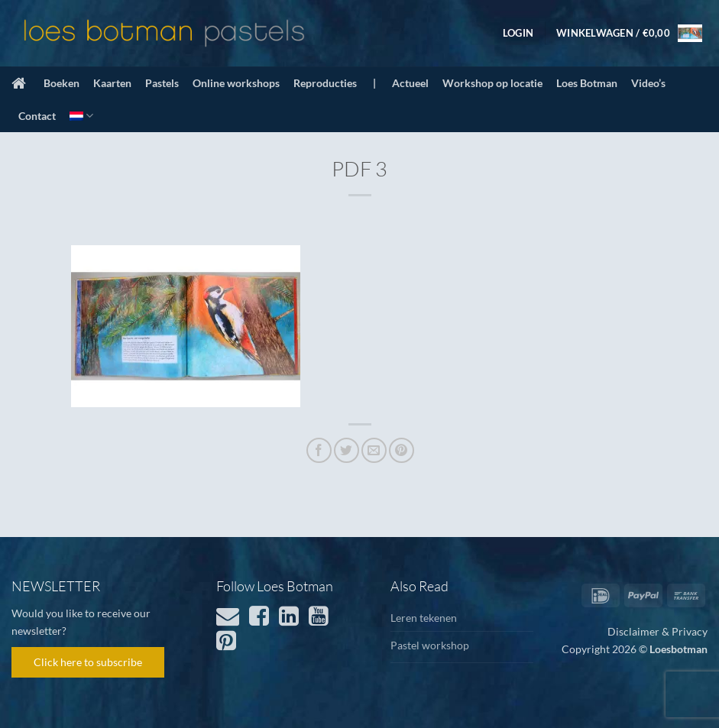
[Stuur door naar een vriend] (374, 450)
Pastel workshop (430, 645)
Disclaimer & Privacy (657, 631)
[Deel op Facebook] (319, 450)
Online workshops (236, 83)
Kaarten (112, 83)
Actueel (410, 83)
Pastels (162, 83)
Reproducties (325, 83)
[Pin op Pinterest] (402, 450)
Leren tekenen (424, 618)
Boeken (62, 83)
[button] (518, 33)
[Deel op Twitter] (347, 450)
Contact (37, 116)
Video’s (648, 83)
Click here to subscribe (88, 662)
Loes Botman (587, 83)
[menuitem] (81, 116)
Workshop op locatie (492, 83)
